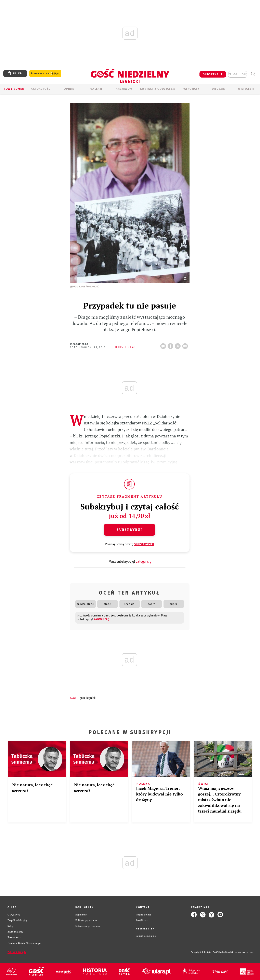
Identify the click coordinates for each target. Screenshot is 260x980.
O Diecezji (246, 89)
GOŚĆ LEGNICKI (88, 698)
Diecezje (218, 89)
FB (171, 345)
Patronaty (191, 89)
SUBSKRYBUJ (213, 74)
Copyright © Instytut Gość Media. (208, 952)
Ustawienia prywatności (88, 926)
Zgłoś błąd (17, 952)
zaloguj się (238, 74)
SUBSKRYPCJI (144, 544)
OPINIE (69, 89)
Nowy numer (14, 89)
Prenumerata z (45, 74)
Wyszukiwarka (253, 74)
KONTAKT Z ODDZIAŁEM (158, 89)
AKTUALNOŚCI (41, 89)
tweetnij (179, 345)
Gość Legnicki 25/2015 (88, 348)
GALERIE (97, 89)
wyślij (186, 345)
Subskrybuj (129, 530)
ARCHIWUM (124, 89)
